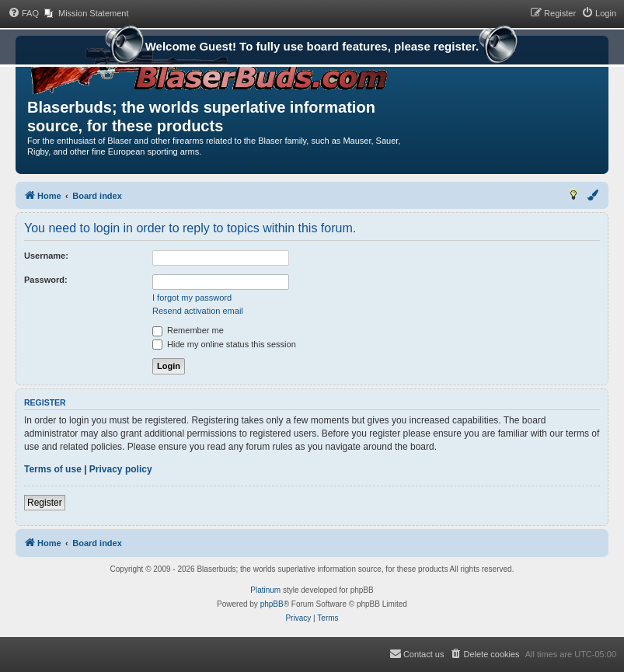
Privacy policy (121, 469)
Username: (46, 256)
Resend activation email (198, 311)
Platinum (265, 590)
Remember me (188, 330)
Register (45, 503)
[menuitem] (23, 13)
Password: (46, 280)
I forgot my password (192, 298)
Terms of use (53, 469)
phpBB (272, 604)
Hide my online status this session (224, 344)
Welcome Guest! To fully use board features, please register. (312, 48)
